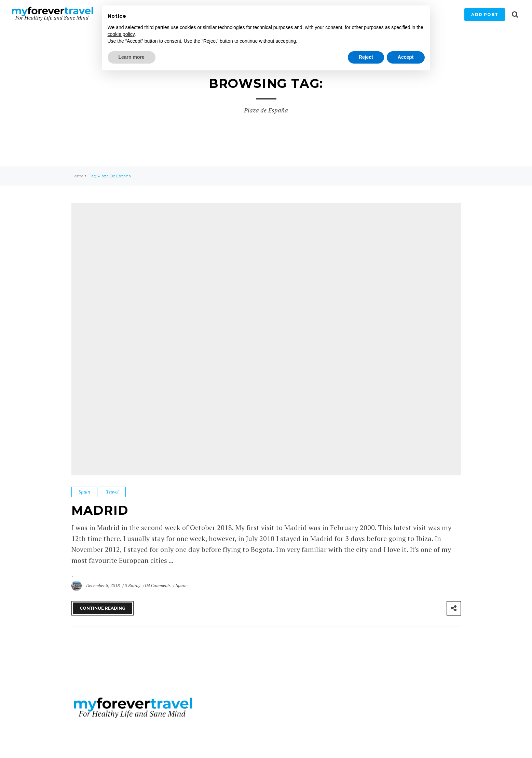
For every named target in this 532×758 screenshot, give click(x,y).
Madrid (100, 510)
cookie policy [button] (121, 34)
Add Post (485, 15)
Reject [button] (366, 57)
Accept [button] (406, 57)
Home (77, 176)
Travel (112, 492)
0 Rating (133, 585)
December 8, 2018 (104, 585)
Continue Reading (103, 608)
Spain (84, 492)
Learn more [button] (132, 57)
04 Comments (158, 585)
